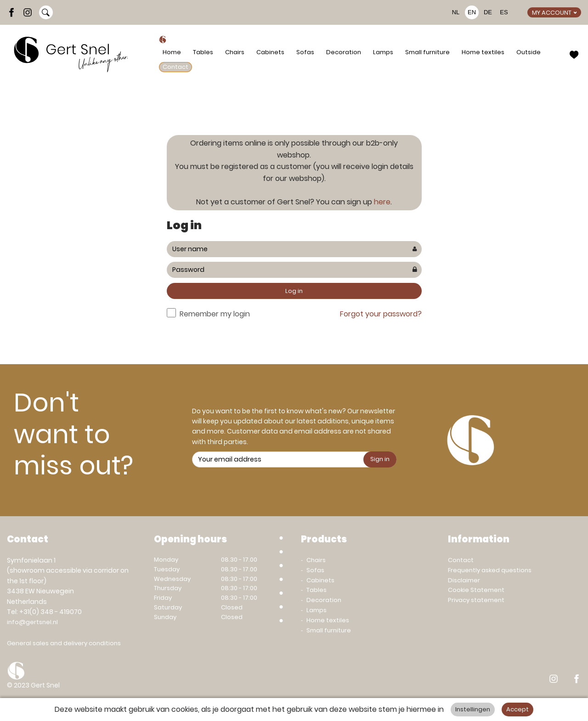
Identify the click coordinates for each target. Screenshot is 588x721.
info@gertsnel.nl (32, 622)
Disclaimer (464, 580)
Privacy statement (476, 600)
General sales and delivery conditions (64, 643)
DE (488, 12)
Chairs (235, 52)
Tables (203, 52)
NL (456, 12)
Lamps (383, 52)
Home (172, 52)
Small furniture (427, 52)
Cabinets (270, 52)
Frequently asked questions (490, 570)
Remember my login (215, 314)
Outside (529, 52)
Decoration (344, 52)
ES (504, 12)
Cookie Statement (476, 590)
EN (472, 12)
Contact (175, 67)
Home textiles (483, 52)
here (382, 202)
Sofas (305, 52)
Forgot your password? (381, 314)
